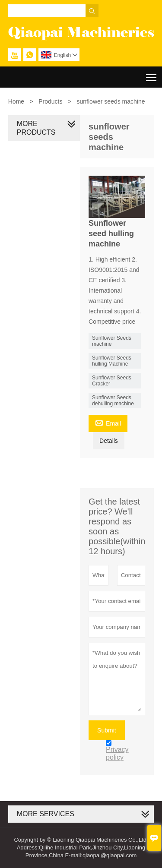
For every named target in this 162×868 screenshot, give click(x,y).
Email (108, 422)
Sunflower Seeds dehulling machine (113, 401)
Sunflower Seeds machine (112, 341)
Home (16, 101)
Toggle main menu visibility (152, 74)
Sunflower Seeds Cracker (112, 381)
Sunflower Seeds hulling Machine (112, 361)
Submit (107, 730)
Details (109, 441)
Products (50, 101)
